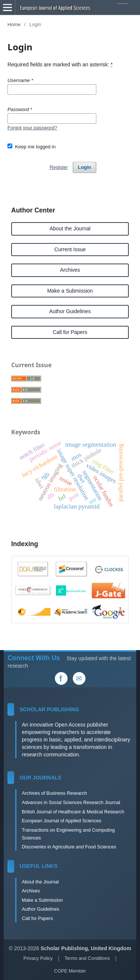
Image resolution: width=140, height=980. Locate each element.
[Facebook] (61, 678)
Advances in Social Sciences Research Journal (71, 803)
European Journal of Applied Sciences (61, 821)
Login (85, 167)
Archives (70, 270)
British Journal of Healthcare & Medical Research (73, 812)
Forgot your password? (32, 128)
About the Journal (70, 229)
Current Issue (70, 249)
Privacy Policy (38, 958)
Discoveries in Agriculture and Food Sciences (69, 847)
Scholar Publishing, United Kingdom (86, 948)
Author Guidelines (70, 311)
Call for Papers (70, 332)
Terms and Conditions (87, 958)
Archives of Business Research (54, 793)
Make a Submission (70, 291)
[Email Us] (79, 678)
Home (14, 24)
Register (59, 167)
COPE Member (70, 971)
